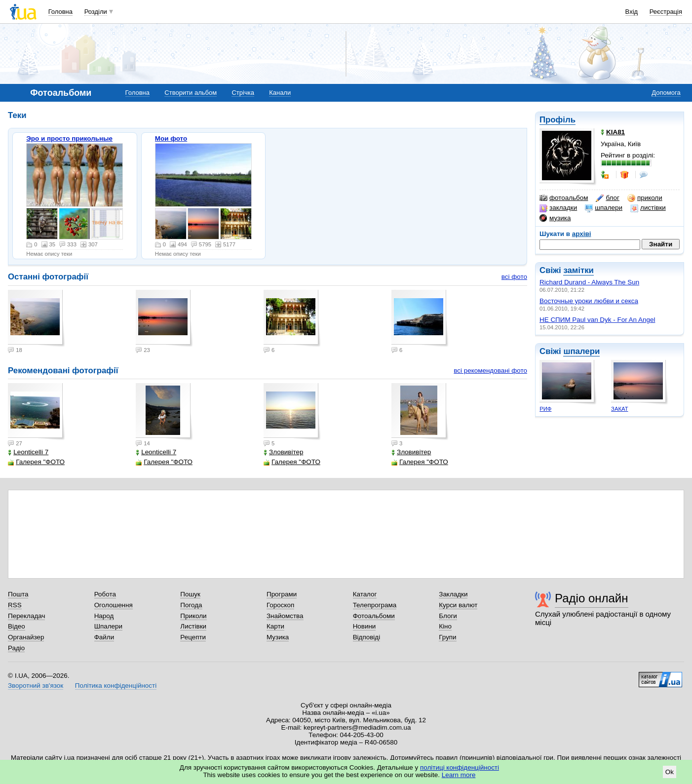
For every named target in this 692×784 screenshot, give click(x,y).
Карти (275, 626)
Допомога (666, 93)
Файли (104, 637)
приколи (645, 198)
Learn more (459, 775)
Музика (278, 637)
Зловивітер (283, 452)
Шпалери (108, 626)
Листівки (193, 626)
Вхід (632, 12)
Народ (104, 616)
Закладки (453, 594)
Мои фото (171, 138)
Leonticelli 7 (28, 452)
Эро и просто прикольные (69, 138)
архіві (582, 234)
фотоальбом (564, 198)
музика (555, 218)
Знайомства (285, 616)
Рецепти (193, 637)
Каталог (365, 594)
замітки (578, 270)
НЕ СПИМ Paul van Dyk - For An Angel (597, 320)
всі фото (514, 277)
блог (607, 198)
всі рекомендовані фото (490, 371)
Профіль (557, 120)
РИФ (545, 409)
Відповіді (367, 637)
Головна (60, 12)
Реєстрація (666, 12)
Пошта (18, 594)
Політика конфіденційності (116, 686)
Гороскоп (280, 605)
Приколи (193, 616)
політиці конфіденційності (460, 767)
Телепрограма (375, 605)
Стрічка (243, 93)
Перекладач (26, 616)
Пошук (190, 594)
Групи (447, 637)
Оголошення (114, 605)
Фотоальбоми (374, 616)
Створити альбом (191, 93)
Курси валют (458, 605)
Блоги (448, 616)
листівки (648, 208)
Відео (17, 626)
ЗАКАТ (619, 409)
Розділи (96, 12)
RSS (15, 605)
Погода (191, 605)
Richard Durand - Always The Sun (589, 282)
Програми (282, 594)
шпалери (604, 208)
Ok (670, 772)
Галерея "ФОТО (36, 462)
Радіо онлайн (592, 598)
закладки (558, 208)
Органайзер (26, 637)
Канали (280, 93)
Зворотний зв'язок (36, 686)
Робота (105, 594)
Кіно (445, 626)
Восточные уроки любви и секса (589, 301)
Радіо (16, 648)
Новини (365, 626)
